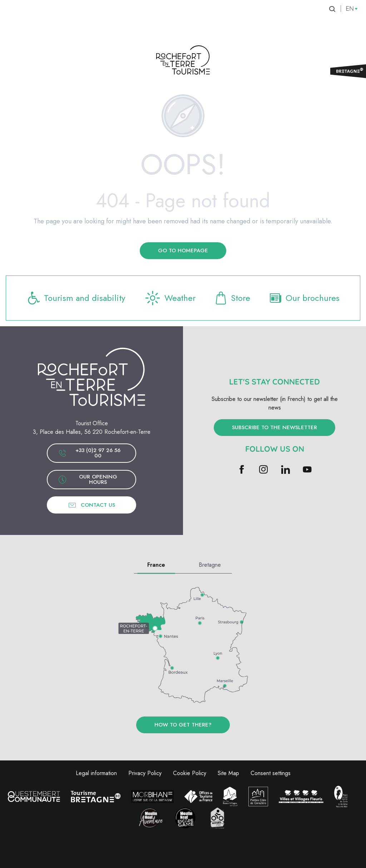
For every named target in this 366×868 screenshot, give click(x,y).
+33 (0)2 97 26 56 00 (89, 453)
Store (232, 298)
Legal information (96, 773)
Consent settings (271, 773)
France (156, 565)
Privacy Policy (145, 773)
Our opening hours (88, 479)
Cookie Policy (190, 773)
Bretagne (210, 565)
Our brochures (304, 298)
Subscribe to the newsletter (274, 427)
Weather (170, 298)
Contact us (91, 505)
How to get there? (183, 725)
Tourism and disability (76, 298)
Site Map (228, 773)
